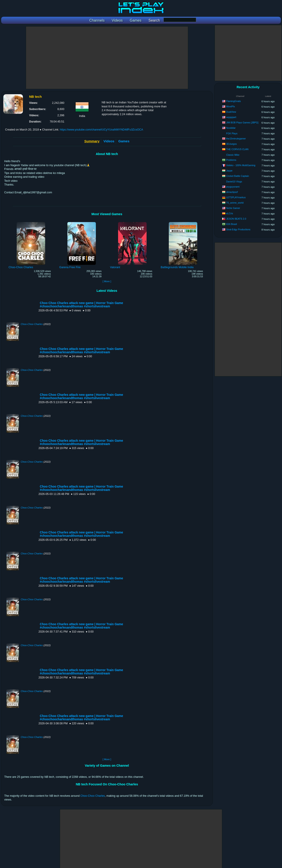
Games (124, 141)
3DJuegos (232, 144)
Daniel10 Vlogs (234, 182)
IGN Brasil (232, 224)
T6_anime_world (235, 203)
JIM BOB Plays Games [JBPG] (242, 123)
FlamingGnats (234, 101)
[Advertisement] (107, 58)
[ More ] (107, 281)
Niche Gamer (233, 208)
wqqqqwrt (231, 117)
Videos (109, 141)
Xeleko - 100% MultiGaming (241, 165)
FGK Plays (232, 133)
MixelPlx (231, 106)
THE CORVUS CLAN (237, 149)
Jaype (229, 171)
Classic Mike (233, 155)
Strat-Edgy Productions (238, 229)
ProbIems (231, 160)
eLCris (230, 213)
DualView (231, 112)
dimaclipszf (232, 192)
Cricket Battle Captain (238, 176)
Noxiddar (231, 128)
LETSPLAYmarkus (236, 197)
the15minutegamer (236, 139)
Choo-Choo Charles (32, 324)
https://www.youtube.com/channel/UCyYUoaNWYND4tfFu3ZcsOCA (101, 130)
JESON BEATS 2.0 (236, 219)
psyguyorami (233, 187)
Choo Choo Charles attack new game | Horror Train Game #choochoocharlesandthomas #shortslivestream (81, 305)
